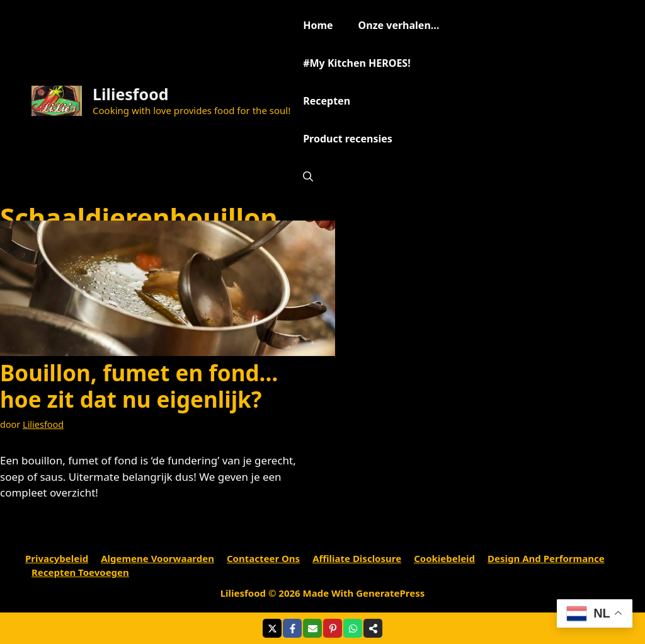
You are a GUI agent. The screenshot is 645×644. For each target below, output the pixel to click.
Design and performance (546, 558)
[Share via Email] (312, 628)
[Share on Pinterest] (333, 628)
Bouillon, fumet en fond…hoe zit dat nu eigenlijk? (139, 386)
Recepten (327, 101)
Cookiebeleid (444, 558)
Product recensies (348, 139)
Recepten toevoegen (80, 572)
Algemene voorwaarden (157, 558)
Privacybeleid (57, 558)
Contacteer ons (263, 558)
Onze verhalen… (399, 25)
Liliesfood (131, 94)
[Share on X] (272, 628)
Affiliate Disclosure (357, 558)
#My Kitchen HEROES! (357, 63)
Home (318, 25)
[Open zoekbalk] (308, 176)
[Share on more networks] (373, 628)
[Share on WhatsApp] (353, 628)
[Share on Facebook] (292, 628)
